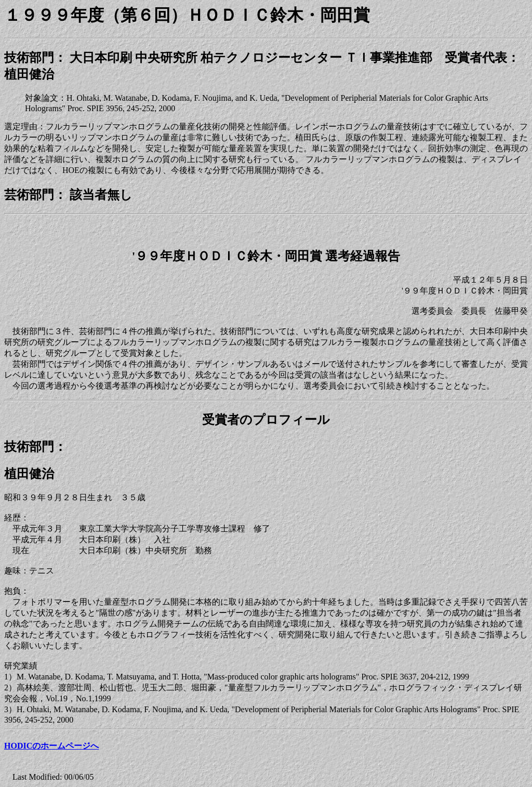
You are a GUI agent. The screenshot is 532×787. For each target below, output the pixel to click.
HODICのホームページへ (51, 746)
